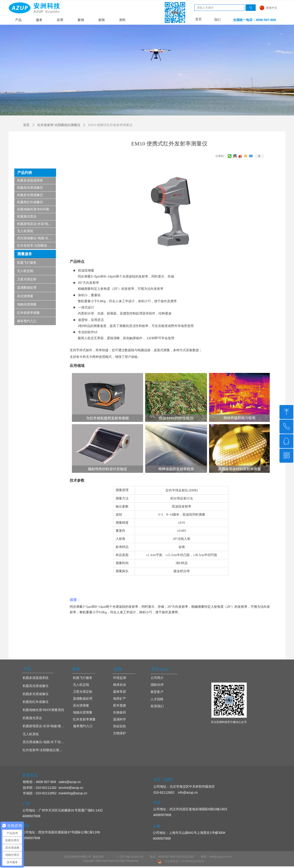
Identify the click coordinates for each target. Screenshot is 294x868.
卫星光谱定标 (27, 279)
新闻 (102, 20)
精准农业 (120, 685)
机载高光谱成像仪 (30, 188)
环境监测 (120, 678)
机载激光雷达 (27, 216)
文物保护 (120, 733)
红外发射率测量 (28, 313)
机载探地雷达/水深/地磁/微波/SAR (36, 224)
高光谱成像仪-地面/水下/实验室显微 (36, 238)
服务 (39, 20)
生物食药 (120, 712)
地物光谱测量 (27, 304)
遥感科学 (120, 719)
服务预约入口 (27, 321)
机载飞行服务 (27, 263)
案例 (81, 20)
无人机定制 (25, 271)
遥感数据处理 (27, 288)
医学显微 (120, 706)
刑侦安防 (120, 726)
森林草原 (120, 692)
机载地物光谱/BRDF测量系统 (36, 209)
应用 (60, 20)
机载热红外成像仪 (30, 202)
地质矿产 (120, 699)
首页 (26, 125)
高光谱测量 (25, 296)
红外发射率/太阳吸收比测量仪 (36, 246)
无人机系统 (25, 231)
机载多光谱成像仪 (30, 195)
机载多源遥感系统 (30, 180)
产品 (18, 20)
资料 (122, 20)
